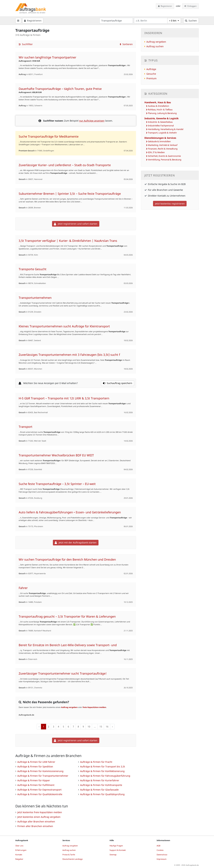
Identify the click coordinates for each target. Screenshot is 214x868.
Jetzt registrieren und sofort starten (76, 224)
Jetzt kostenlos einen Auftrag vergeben (39, 817)
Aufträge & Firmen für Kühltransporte (101, 785)
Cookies (160, 850)
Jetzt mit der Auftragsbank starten (76, 543)
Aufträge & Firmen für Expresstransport (39, 790)
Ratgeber (19, 859)
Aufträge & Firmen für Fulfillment (36, 785)
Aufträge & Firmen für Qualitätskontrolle (40, 794)
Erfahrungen (21, 850)
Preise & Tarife (69, 855)
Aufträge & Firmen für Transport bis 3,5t (103, 766)
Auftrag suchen (155, 46)
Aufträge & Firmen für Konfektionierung (102, 771)
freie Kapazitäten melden (94, 707)
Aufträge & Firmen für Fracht (96, 762)
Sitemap (113, 855)
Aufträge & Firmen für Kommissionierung (40, 771)
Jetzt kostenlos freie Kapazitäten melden (40, 812)
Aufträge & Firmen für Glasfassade (99, 790)
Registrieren (165, 6)
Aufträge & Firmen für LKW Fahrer (36, 762)
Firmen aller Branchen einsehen (35, 826)
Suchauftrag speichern (118, 383)
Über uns (19, 846)
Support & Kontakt (118, 850)
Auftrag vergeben (69, 707)
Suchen (191, 21)
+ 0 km (173, 21)
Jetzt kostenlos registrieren (170, 204)
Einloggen (190, 6)
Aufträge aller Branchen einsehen (36, 822)
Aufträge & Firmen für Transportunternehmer (43, 776)
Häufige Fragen (116, 846)
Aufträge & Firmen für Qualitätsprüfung (102, 794)
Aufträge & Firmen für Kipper (34, 780)
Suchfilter (26, 44)
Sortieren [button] (126, 44)
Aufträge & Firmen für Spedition (35, 766)
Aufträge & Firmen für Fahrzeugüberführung (105, 776)
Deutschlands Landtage (73, 859)
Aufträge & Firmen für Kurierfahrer (100, 780)
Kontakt (19, 855)
